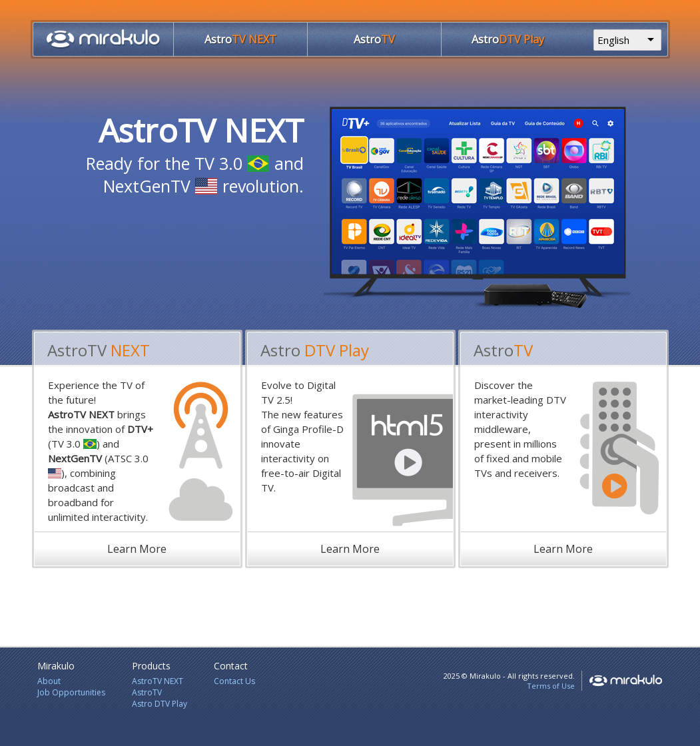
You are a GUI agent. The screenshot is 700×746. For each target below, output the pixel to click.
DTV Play (508, 39)
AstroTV (147, 692)
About (49, 681)
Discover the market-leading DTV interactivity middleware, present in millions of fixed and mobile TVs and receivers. (520, 429)
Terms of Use (551, 686)
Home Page (103, 39)
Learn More (137, 549)
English (613, 40)
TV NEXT (240, 39)
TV (374, 39)
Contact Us (234, 681)
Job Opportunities (71, 692)
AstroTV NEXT (158, 681)
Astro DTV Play (160, 704)
